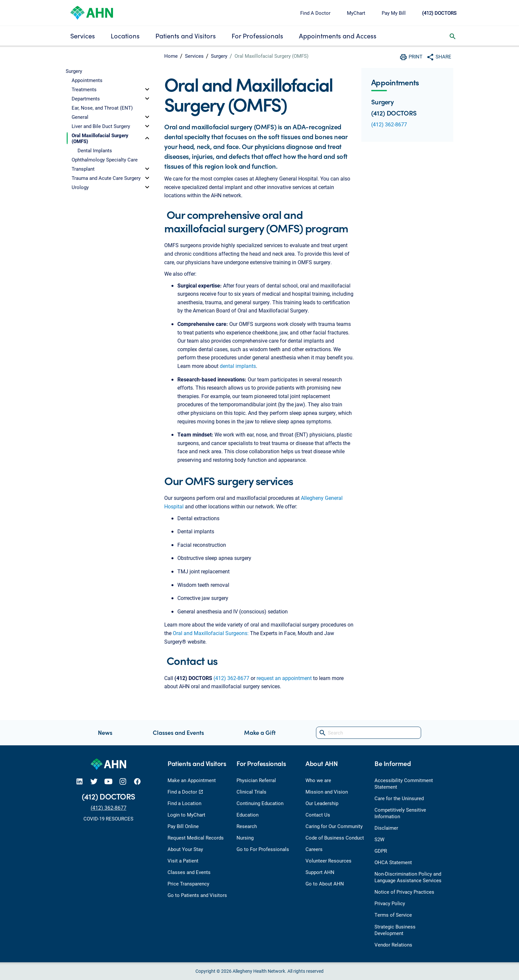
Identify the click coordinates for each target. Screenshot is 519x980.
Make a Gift (260, 732)
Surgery (219, 56)
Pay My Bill (394, 13)
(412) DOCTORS (439, 13)
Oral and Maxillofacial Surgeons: (211, 633)
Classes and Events (178, 732)
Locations (125, 36)
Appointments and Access (338, 36)
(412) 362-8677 (231, 678)
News (105, 732)
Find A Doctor (315, 13)
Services (83, 36)
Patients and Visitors (186, 36)
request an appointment (284, 678)
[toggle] (147, 89)
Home (171, 56)
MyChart (356, 13)
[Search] (369, 733)
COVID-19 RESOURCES (108, 819)
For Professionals (257, 36)
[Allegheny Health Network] (92, 12)
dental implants (238, 366)
